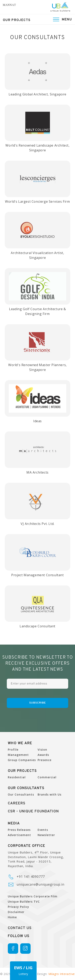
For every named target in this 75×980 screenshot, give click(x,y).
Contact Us (20, 928)
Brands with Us (49, 794)
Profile (13, 750)
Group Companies (22, 760)
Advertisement (19, 835)
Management (18, 755)
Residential (17, 777)
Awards (43, 755)
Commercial (47, 777)
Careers (17, 803)
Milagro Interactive (62, 974)
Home (12, 917)
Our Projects (17, 20)
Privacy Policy (18, 907)
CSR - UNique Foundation (33, 811)
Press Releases (19, 830)
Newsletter (46, 835)
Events (43, 830)
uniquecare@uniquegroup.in (40, 884)
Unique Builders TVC (24, 902)
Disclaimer (16, 912)
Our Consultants (21, 794)
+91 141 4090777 (31, 877)
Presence (44, 760)
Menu (67, 20)
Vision (42, 750)
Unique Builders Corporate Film (33, 896)
